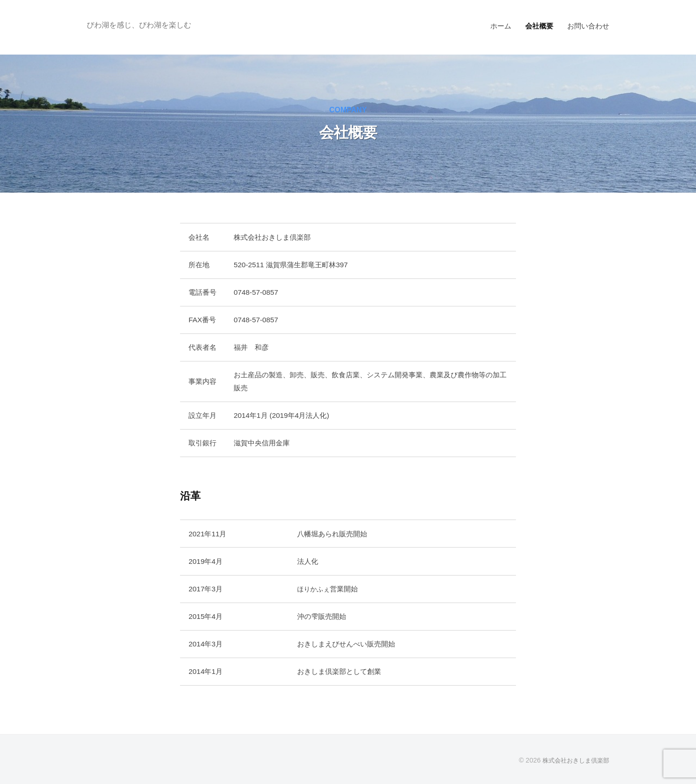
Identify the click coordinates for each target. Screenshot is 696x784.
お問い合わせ (588, 26)
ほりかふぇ (315, 589)
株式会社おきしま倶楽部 (573, 760)
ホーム (501, 26)
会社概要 (539, 26)
